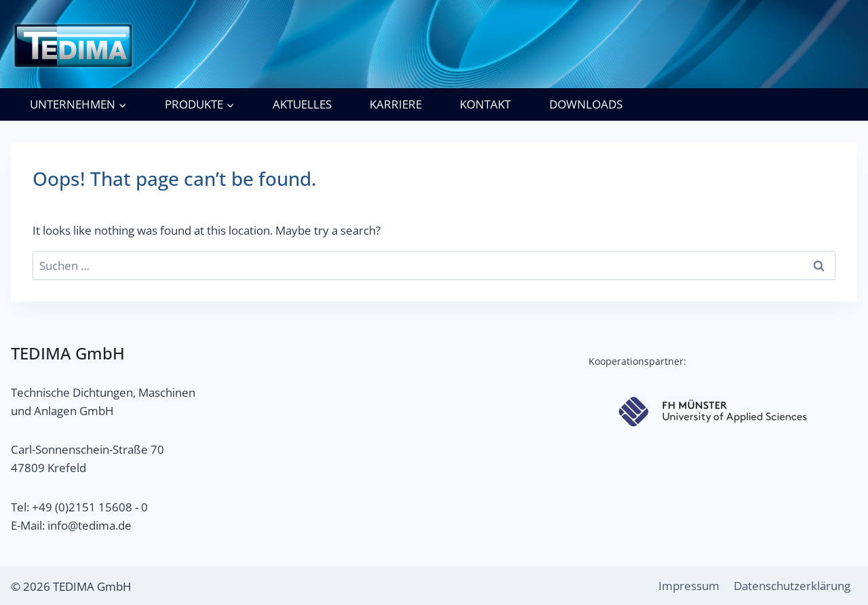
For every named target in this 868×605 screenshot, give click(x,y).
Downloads (586, 104)
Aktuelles (302, 104)
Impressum (689, 586)
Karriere (396, 104)
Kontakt (485, 104)
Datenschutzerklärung (792, 586)
